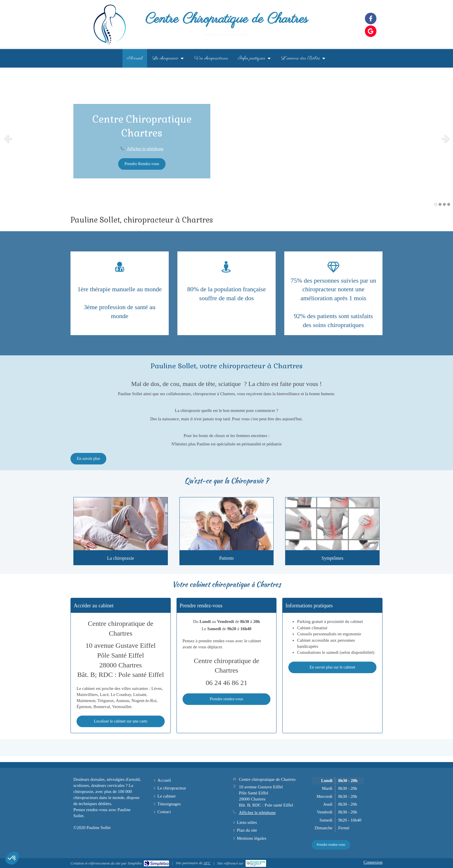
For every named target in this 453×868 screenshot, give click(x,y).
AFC (207, 863)
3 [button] (444, 204)
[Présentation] (121, 524)
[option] (226, 138)
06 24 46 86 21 (226, 683)
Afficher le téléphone (145, 149)
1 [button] (436, 204)
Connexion (373, 862)
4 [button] (449, 204)
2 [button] (440, 204)
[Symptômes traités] (332, 524)
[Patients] (227, 524)
